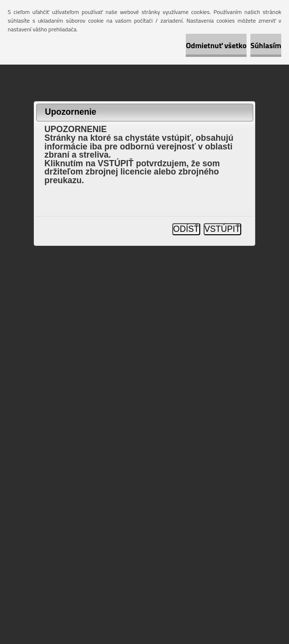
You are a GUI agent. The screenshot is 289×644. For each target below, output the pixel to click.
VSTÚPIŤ (222, 229)
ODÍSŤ (186, 229)
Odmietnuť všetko (216, 45)
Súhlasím (266, 45)
